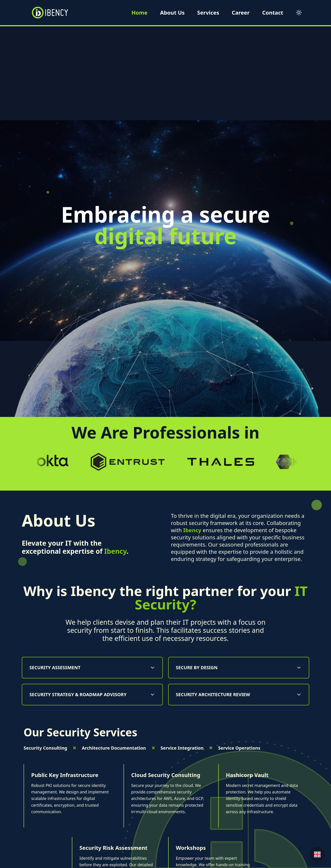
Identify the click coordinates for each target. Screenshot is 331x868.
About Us (172, 13)
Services (208, 13)
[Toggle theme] (299, 13)
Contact (273, 13)
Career (241, 13)
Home (140, 13)
